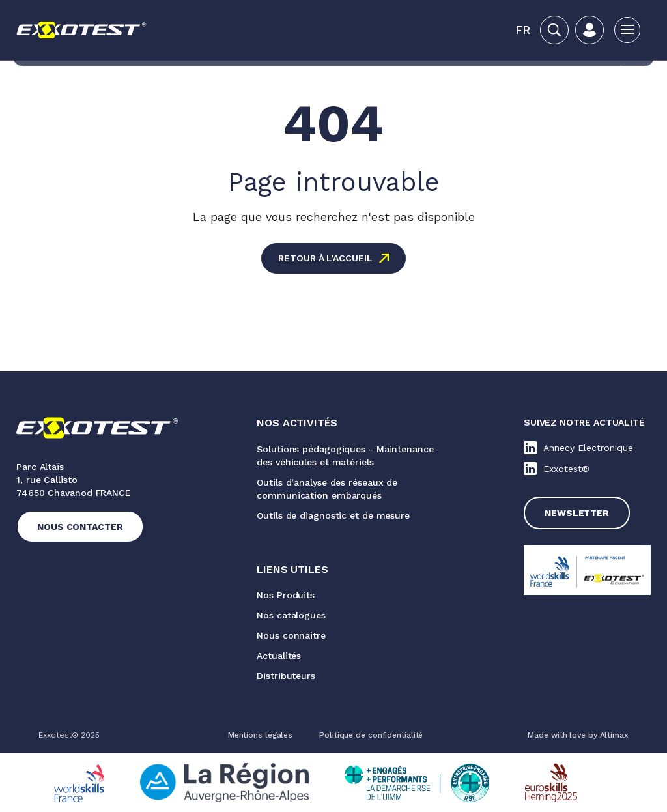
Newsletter (577, 513)
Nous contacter (80, 527)
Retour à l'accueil (325, 258)
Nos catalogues (291, 615)
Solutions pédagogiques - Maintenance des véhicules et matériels (345, 456)
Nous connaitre (291, 635)
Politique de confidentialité (371, 735)
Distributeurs (286, 676)
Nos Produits (286, 595)
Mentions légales (260, 735)
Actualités (279, 656)
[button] (523, 30)
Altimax (614, 735)
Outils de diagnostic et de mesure (333, 515)
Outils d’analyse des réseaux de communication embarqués (327, 489)
